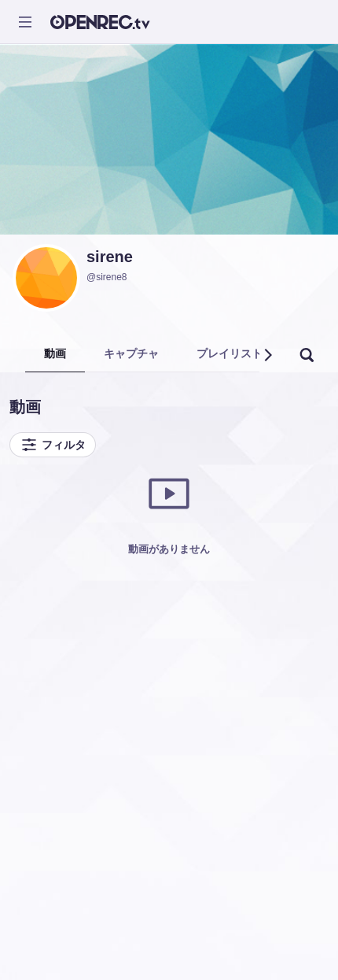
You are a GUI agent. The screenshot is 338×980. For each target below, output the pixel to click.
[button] (267, 355)
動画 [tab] (55, 353)
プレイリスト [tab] (230, 353)
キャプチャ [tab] (131, 353)
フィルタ (53, 445)
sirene (110, 257)
